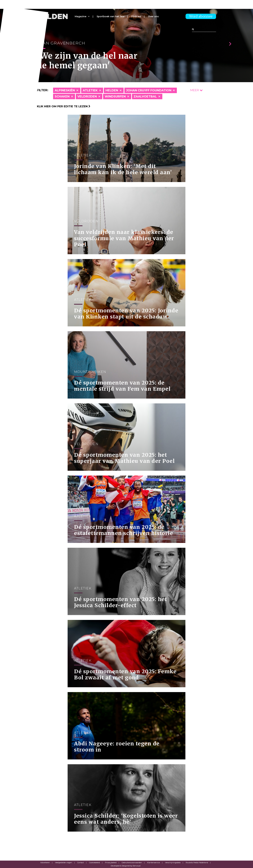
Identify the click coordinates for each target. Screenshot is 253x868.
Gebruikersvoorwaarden (132, 863)
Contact (81, 863)
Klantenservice (154, 863)
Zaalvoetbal (145, 96)
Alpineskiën (65, 90)
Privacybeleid (111, 863)
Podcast (136, 16)
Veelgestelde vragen (64, 863)
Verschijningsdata (173, 863)
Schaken (62, 96)
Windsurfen (115, 96)
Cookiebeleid (94, 863)
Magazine (81, 16)
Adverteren (45, 863)
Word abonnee (201, 16)
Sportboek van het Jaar (111, 16)
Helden (112, 90)
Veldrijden (87, 96)
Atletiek (90, 90)
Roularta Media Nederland (197, 863)
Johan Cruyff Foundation (149, 90)
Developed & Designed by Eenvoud (126, 866)
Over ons (153, 16)
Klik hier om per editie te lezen (64, 106)
